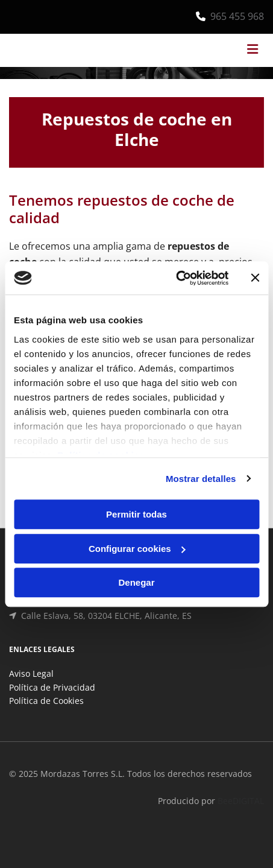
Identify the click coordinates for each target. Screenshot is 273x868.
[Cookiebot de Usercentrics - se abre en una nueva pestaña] (176, 278)
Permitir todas (136, 514)
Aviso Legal (31, 673)
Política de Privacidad (52, 687)
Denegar (136, 582)
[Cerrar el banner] (255, 278)
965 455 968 (237, 16)
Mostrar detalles (201, 479)
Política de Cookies (46, 701)
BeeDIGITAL (241, 801)
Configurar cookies (137, 549)
